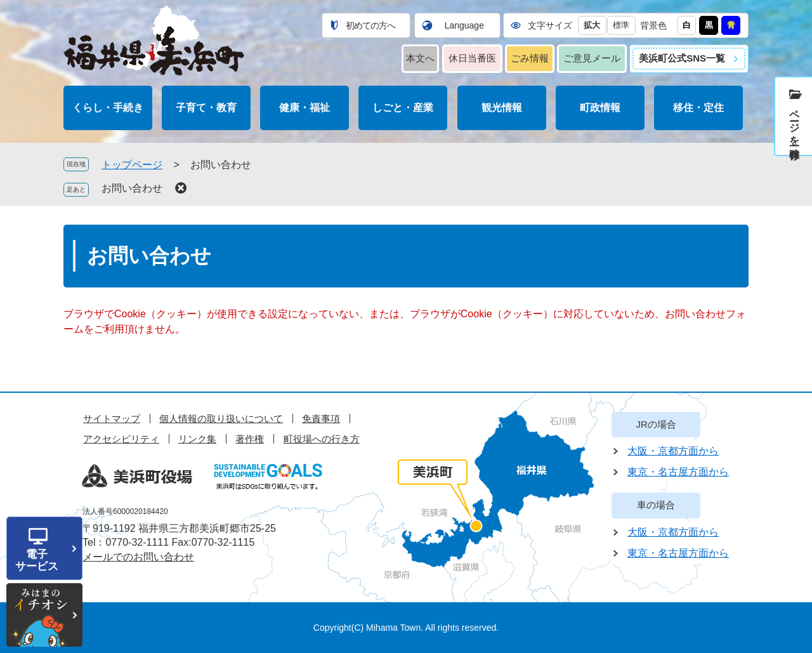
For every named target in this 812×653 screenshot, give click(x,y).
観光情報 (502, 108)
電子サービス (37, 560)
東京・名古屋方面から (678, 472)
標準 (621, 25)
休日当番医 (472, 58)
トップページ (132, 165)
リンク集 (197, 439)
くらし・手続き (108, 108)
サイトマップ (112, 419)
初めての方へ (370, 25)
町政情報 (600, 108)
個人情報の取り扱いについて (221, 419)
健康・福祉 (304, 108)
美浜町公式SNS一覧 (682, 58)
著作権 (250, 439)
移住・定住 (698, 108)
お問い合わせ (132, 188)
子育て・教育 (206, 108)
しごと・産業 (403, 108)
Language (464, 25)
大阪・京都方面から (673, 451)
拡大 (592, 25)
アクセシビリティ (121, 439)
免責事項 (321, 419)
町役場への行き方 (322, 439)
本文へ (420, 58)
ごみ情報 (530, 58)
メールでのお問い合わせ (138, 557)
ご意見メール (592, 58)
